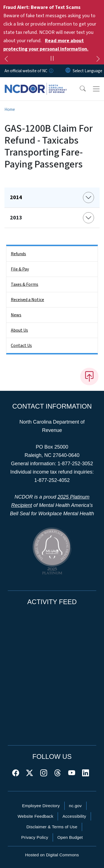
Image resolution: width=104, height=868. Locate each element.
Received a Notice (27, 300)
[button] (79, 89)
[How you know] (51, 71)
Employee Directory (41, 806)
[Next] (98, 60)
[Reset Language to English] (68, 71)
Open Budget (70, 837)
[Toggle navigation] (96, 89)
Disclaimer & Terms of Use (52, 827)
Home (10, 109)
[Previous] (6, 60)
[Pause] (52, 59)
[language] (87, 71)
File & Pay (20, 269)
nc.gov (75, 806)
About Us (19, 330)
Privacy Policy (35, 837)
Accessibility (74, 816)
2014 (16, 197)
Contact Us (21, 346)
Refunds (18, 254)
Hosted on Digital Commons (52, 855)
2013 (16, 218)
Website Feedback (35, 816)
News (16, 315)
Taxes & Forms (25, 284)
